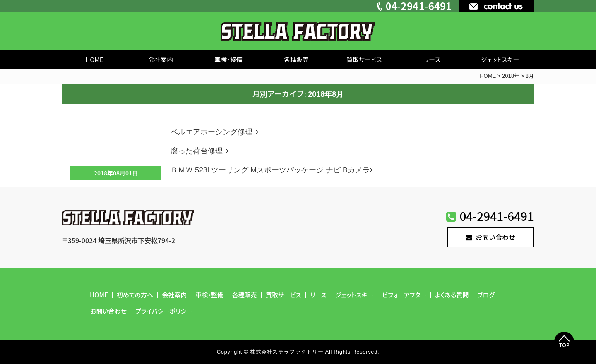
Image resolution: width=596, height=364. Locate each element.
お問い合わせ (490, 237)
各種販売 (296, 59)
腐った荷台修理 (201, 151)
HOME (94, 59)
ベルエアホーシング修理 (216, 132)
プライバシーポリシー (164, 311)
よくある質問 (452, 295)
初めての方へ (135, 295)
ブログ (486, 295)
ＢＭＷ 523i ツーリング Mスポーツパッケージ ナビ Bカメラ (273, 170)
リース (432, 59)
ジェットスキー (500, 59)
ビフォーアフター (405, 295)
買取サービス (364, 59)
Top (564, 342)
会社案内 (161, 59)
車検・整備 (228, 59)
